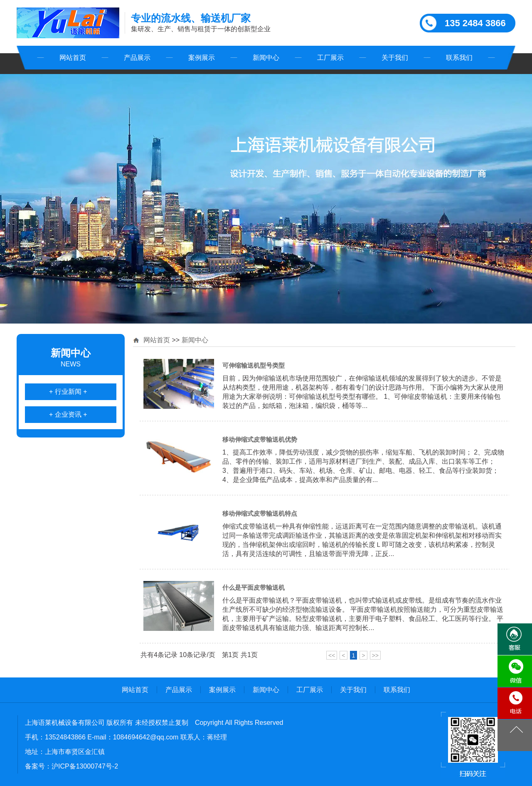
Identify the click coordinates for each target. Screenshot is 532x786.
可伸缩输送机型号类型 (254, 365)
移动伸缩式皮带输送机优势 (260, 439)
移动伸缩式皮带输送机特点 (260, 513)
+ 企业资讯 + (68, 414)
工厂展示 (330, 58)
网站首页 (73, 58)
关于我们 (395, 58)
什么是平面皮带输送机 (254, 587)
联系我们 (459, 58)
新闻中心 (266, 58)
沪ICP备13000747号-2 (85, 766)
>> (375, 655)
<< (332, 655)
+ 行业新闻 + (68, 392)
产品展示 (137, 58)
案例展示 (202, 58)
